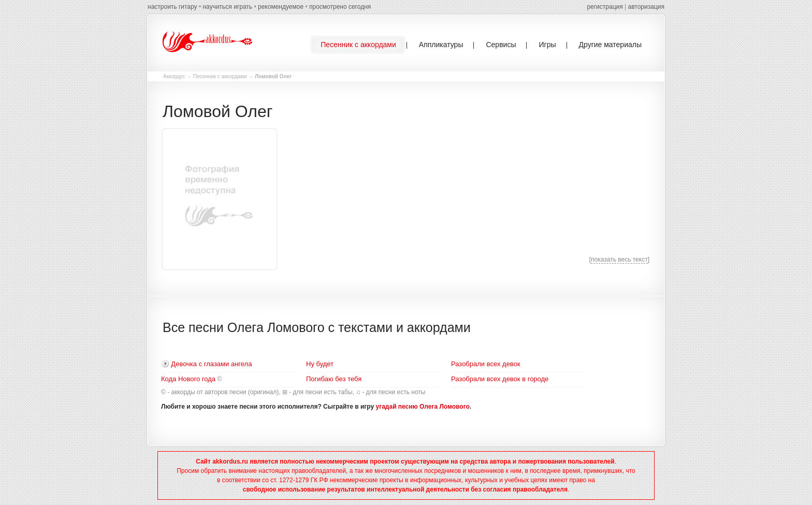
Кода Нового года (188, 379)
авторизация (646, 7)
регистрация (605, 7)
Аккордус (174, 76)
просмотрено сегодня (340, 7)
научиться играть (227, 7)
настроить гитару (172, 7)
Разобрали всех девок (486, 364)
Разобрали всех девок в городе (500, 379)
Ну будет (320, 364)
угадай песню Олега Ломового (423, 407)
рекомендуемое (281, 7)
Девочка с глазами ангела (211, 364)
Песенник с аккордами (220, 76)
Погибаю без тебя (334, 379)
